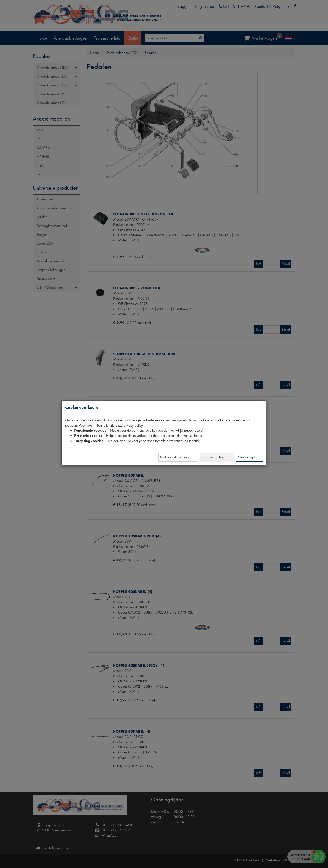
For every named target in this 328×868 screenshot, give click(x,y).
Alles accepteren (249, 457)
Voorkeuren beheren (216, 457)
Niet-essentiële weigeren (178, 457)
